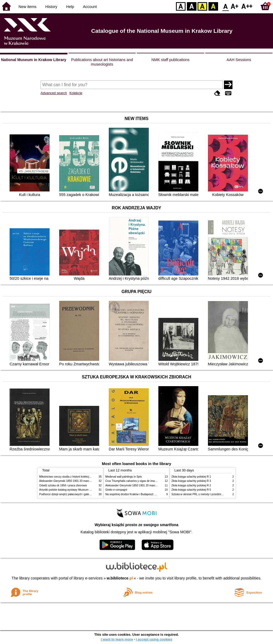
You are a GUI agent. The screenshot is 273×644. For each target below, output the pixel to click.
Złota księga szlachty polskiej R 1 (191, 477)
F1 (235, 6)
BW (192, 6)
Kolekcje (76, 93)
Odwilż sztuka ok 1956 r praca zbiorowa (63, 485)
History (51, 7)
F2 (247, 6)
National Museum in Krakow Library (34, 60)
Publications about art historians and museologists (102, 62)
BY (213, 6)
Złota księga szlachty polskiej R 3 (191, 481)
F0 (225, 6)
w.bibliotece (120, 578)
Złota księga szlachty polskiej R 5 (191, 490)
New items (28, 7)
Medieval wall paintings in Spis (124, 477)
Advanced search (54, 93)
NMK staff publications (170, 60)
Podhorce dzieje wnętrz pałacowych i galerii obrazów (71, 494)
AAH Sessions (239, 60)
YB (202, 6)
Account (90, 7)
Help (70, 7)
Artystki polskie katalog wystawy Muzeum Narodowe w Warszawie (79, 490)
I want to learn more (117, 639)
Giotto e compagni (116, 490)
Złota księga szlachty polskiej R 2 (191, 485)
